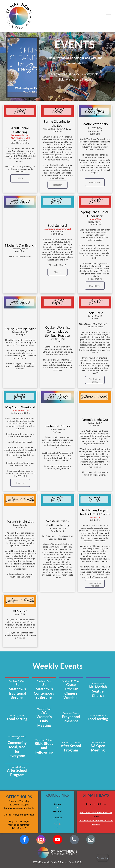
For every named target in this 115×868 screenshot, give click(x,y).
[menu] (108, 16)
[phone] (74, 840)
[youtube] (58, 840)
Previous (11, 67)
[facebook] (24, 840)
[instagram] (41, 840)
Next (34, 67)
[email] (91, 840)
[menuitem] (57, 804)
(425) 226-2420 (19, 828)
